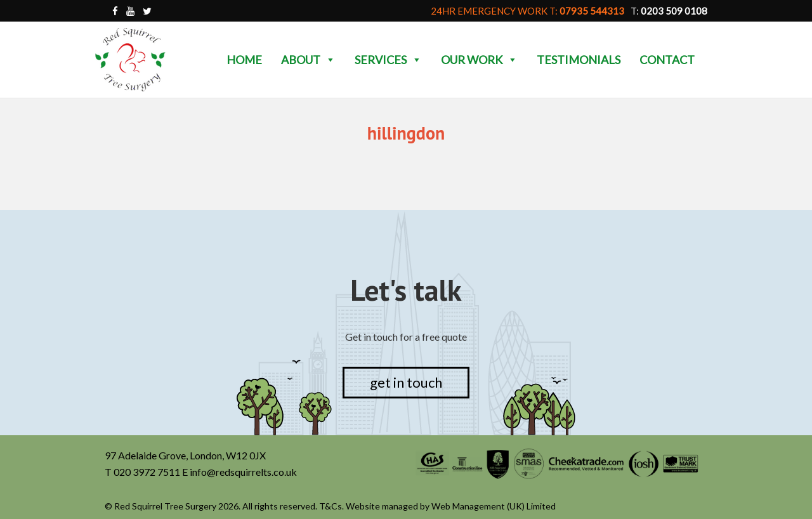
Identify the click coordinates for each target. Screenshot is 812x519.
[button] (330, 60)
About (308, 60)
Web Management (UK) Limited (494, 506)
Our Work (479, 60)
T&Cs (331, 506)
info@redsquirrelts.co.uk (243, 472)
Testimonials (579, 60)
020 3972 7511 (147, 472)
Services (388, 60)
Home (244, 60)
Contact (667, 60)
